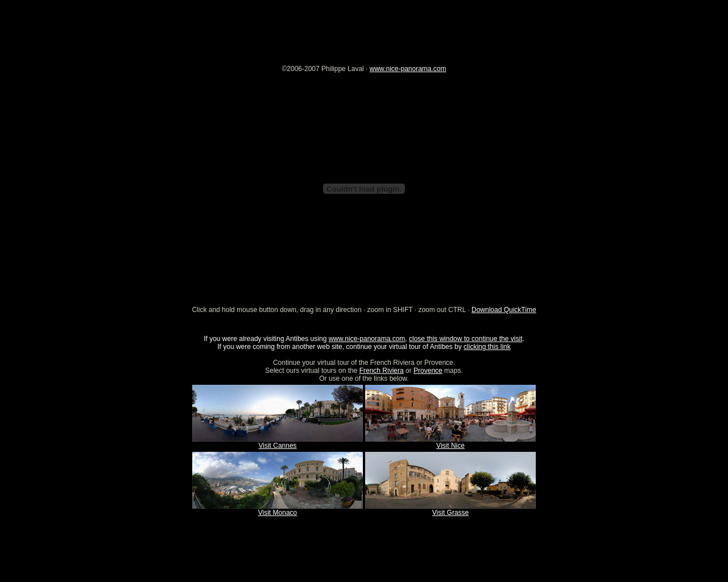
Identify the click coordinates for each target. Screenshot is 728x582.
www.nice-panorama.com (408, 69)
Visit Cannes (277, 446)
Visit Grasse (450, 513)
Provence (428, 371)
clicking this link (487, 347)
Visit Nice (450, 446)
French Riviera (382, 371)
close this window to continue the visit (466, 339)
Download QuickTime (504, 310)
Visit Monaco (278, 513)
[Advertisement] (364, 26)
